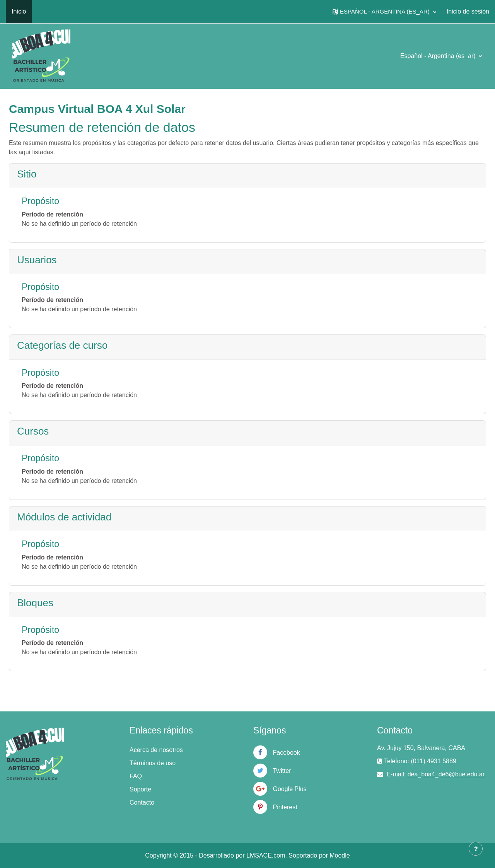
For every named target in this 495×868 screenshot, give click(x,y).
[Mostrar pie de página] (476, 849)
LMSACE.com (266, 855)
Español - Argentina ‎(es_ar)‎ (439, 56)
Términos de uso (153, 763)
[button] (384, 12)
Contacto (142, 802)
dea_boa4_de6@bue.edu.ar (446, 774)
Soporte (140, 789)
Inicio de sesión (468, 11)
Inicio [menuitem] (19, 11)
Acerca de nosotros (156, 750)
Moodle (340, 855)
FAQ (136, 776)
